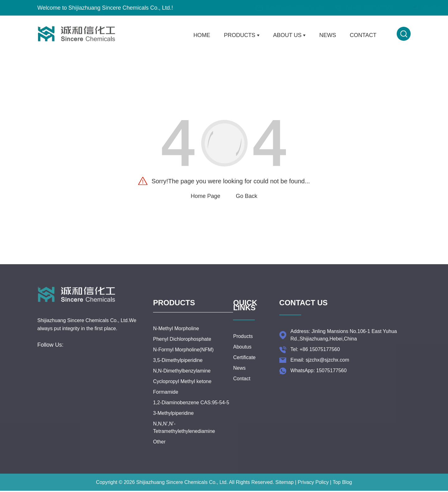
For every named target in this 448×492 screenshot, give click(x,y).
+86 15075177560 (337, 8)
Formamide (166, 398)
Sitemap (285, 488)
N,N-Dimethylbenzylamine (182, 376)
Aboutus (242, 350)
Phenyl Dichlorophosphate (182, 345)
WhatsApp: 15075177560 (319, 373)
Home (202, 35)
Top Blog (342, 488)
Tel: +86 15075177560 (315, 352)
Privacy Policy (313, 488)
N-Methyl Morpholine (176, 334)
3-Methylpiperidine (173, 419)
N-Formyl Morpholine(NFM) (183, 355)
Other (159, 447)
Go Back (247, 196)
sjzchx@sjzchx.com (267, 8)
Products (242, 35)
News (328, 35)
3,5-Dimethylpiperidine (178, 366)
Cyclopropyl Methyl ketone (182, 387)
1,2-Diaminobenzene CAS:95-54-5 (191, 408)
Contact (363, 35)
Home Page (205, 196)
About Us (289, 35)
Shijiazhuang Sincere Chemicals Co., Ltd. (182, 488)
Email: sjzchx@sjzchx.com (320, 363)
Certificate (244, 360)
